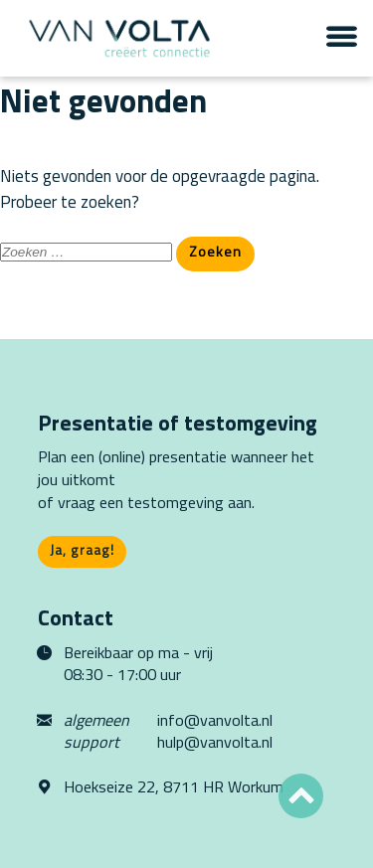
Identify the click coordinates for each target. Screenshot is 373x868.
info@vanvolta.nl (215, 722)
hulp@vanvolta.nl (215, 744)
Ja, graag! (82, 551)
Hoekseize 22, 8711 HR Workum (174, 788)
